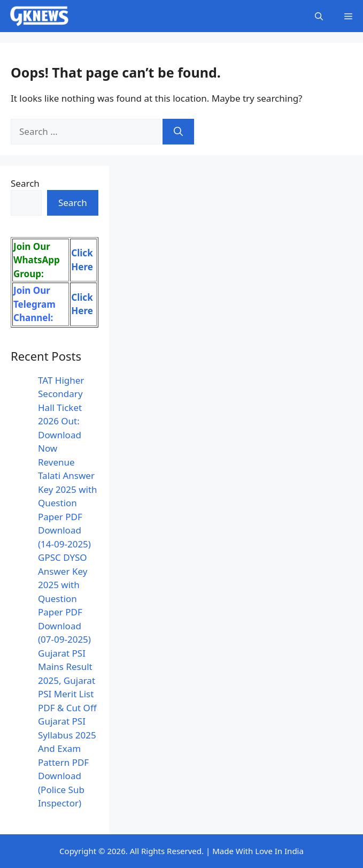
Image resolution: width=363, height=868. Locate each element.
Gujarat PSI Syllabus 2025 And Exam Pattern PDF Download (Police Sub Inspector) (67, 762)
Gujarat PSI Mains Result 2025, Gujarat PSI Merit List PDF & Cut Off (67, 680)
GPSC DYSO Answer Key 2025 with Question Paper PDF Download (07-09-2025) (64, 598)
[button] (319, 16)
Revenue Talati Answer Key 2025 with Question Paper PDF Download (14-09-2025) (68, 503)
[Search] (178, 132)
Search (25, 183)
